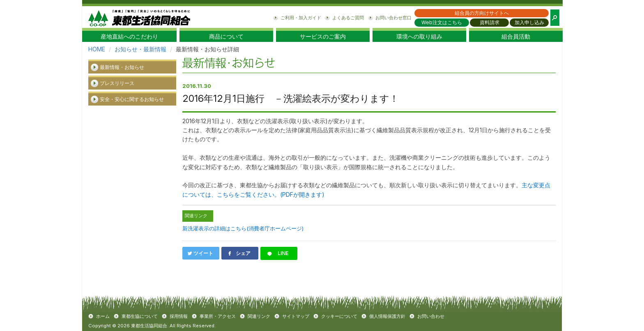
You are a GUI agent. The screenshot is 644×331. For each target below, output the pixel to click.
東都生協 (139, 17)
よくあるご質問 (348, 18)
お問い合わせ (431, 316)
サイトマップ (296, 316)
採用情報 (179, 316)
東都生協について (140, 316)
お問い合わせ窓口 (393, 18)
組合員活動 (516, 37)
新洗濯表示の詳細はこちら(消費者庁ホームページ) (243, 228)
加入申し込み (529, 22)
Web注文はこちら (442, 22)
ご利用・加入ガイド (301, 18)
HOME (97, 49)
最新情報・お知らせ (122, 67)
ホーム (103, 316)
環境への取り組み (419, 37)
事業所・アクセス (218, 316)
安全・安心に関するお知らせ (132, 99)
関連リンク (259, 316)
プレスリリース (117, 83)
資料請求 (490, 22)
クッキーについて (339, 316)
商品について (226, 37)
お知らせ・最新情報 (140, 49)
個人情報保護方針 (387, 316)
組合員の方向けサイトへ (482, 13)
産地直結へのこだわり (129, 37)
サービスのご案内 (323, 37)
